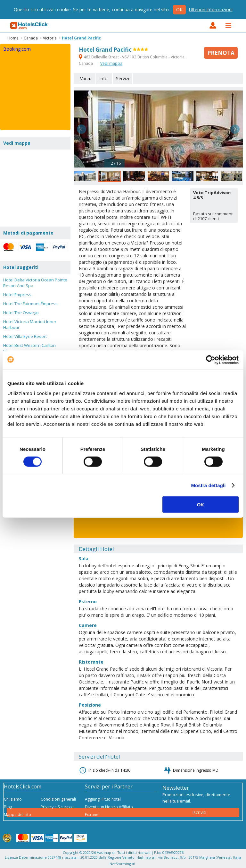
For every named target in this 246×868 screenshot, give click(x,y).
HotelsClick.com (29, 26)
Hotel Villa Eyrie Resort (25, 336)
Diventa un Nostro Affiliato (109, 807)
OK (201, 505)
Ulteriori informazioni (211, 9)
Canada (31, 38)
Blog (8, 807)
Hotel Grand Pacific (81, 38)
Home (13, 38)
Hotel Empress (17, 295)
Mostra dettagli (208, 485)
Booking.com (17, 49)
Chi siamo (13, 799)
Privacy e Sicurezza (58, 807)
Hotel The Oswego (21, 313)
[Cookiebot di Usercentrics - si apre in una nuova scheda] (211, 360)
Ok (179, 9)
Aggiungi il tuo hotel (103, 799)
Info (103, 78)
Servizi (123, 78)
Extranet (92, 815)
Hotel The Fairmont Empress (30, 304)
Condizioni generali (58, 799)
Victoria (50, 38)
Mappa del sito (17, 815)
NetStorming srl (122, 864)
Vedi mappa (111, 63)
